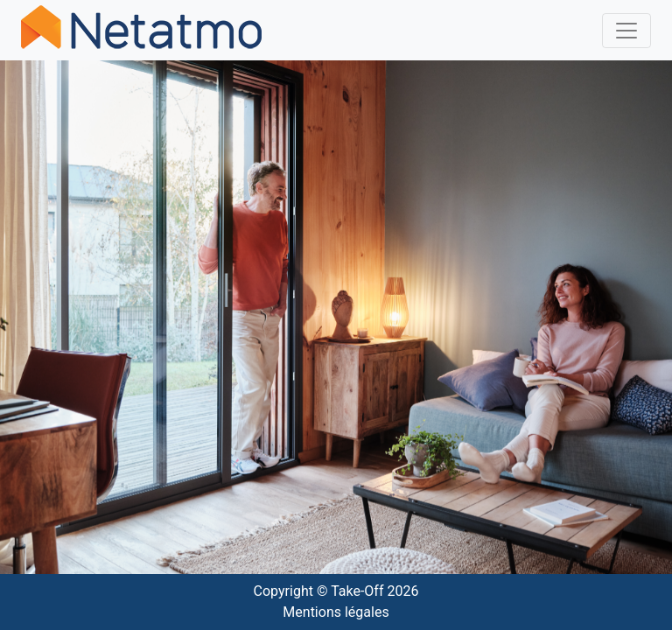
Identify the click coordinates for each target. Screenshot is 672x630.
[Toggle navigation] (626, 31)
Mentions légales (336, 612)
